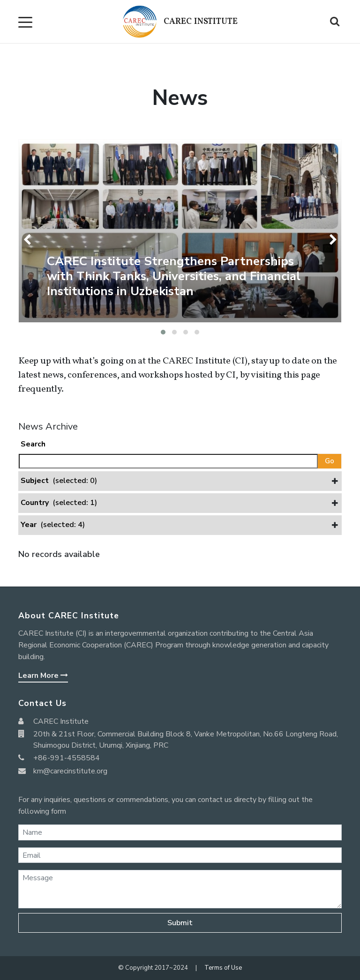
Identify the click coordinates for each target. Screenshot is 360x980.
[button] (163, 332)
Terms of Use (223, 968)
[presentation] (29, 240)
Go (330, 461)
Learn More (43, 676)
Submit (180, 923)
